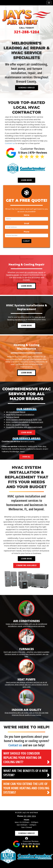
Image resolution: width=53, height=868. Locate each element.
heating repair (13, 275)
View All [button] (26, 457)
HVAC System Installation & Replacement (25, 422)
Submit (27, 241)
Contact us (10, 143)
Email (27, 223)
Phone (26, 232)
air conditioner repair (34, 272)
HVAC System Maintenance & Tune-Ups (24, 420)
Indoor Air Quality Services (18, 425)
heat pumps (24, 359)
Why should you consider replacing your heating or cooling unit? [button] (22, 758)
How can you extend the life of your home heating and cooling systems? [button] (26, 788)
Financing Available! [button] (27, 565)
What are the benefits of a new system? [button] (26, 773)
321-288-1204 (27, 32)
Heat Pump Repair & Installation (20, 415)
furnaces (38, 359)
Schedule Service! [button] (27, 88)
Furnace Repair (13, 417)
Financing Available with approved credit (24, 427)
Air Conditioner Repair (16, 412)
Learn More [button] (26, 180)
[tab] (26, 758)
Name (27, 215)
